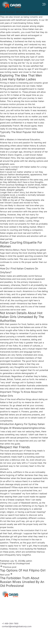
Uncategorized (23, 563)
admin (29, 561)
